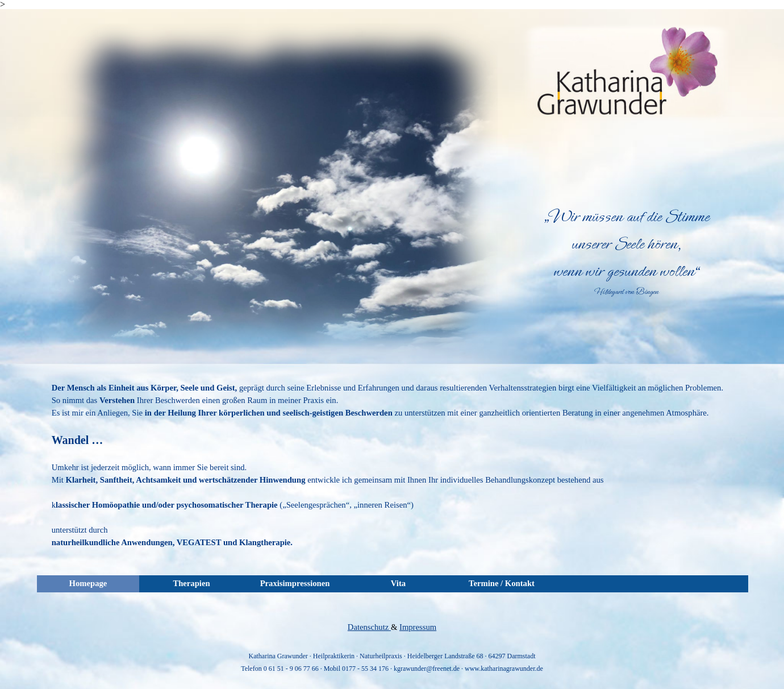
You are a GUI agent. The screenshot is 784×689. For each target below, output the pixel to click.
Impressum (418, 627)
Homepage (88, 583)
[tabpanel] (626, 251)
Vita (398, 583)
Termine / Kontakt (502, 583)
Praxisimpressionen (295, 583)
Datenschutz (369, 627)
